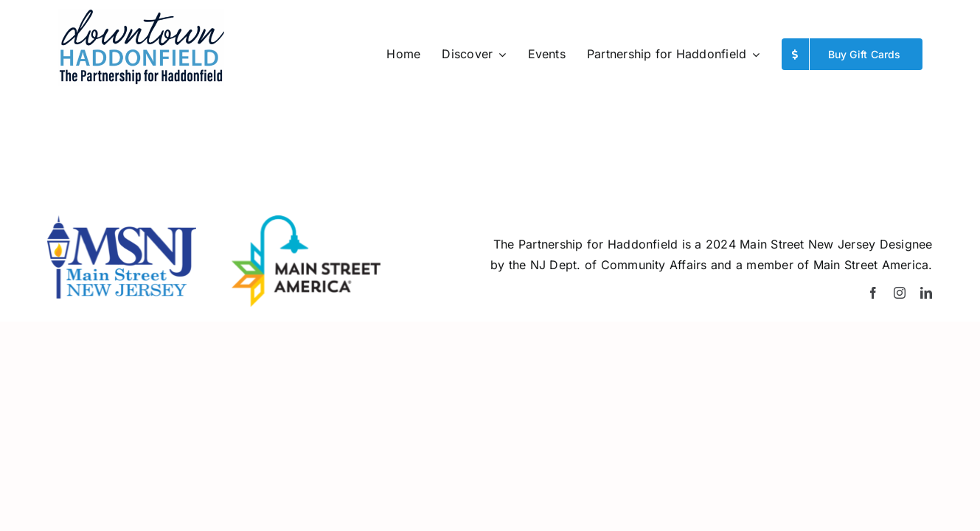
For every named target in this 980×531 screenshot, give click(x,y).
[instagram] (900, 293)
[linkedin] (926, 293)
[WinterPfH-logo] (141, 15)
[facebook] (873, 293)
